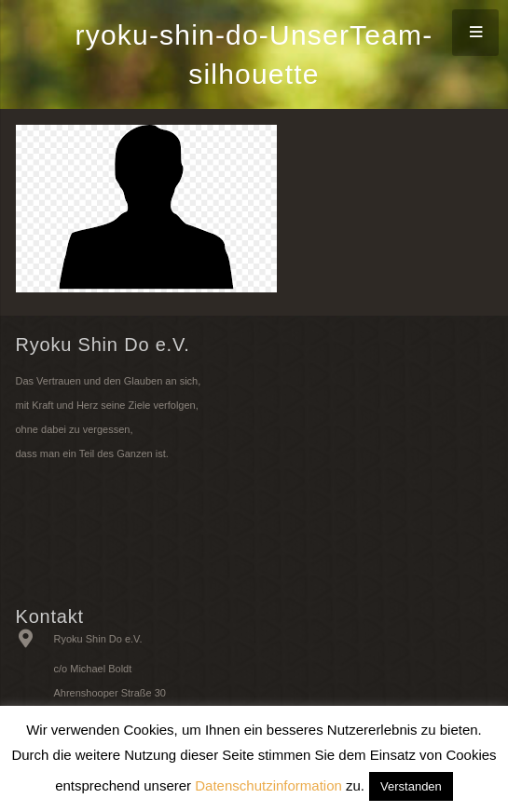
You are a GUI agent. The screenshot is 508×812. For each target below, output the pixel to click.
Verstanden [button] (411, 786)
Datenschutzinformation (268, 785)
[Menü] (475, 33)
